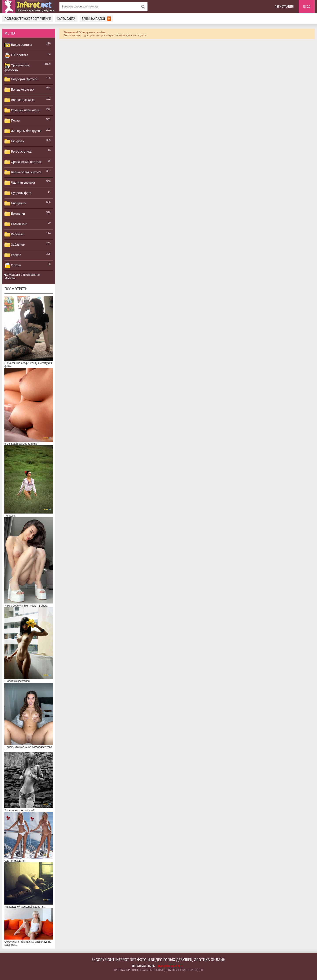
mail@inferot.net (170, 966)
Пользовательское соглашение (28, 19)
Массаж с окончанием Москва (22, 276)
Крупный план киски (22, 110)
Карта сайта (66, 19)
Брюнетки (15, 214)
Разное (13, 255)
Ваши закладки (96, 19)
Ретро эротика (18, 152)
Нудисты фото (18, 193)
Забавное (15, 245)
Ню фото (14, 141)
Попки (12, 121)
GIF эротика (16, 55)
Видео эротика (18, 45)
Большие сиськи (19, 90)
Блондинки (15, 203)
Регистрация (284, 7)
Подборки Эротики (21, 79)
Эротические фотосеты (17, 67)
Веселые (14, 234)
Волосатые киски (20, 100)
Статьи (13, 265)
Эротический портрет (23, 162)
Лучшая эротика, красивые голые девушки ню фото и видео (158, 970)
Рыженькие (16, 224)
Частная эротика (20, 183)
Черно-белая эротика (23, 172)
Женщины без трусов (23, 131)
